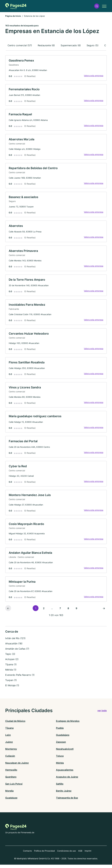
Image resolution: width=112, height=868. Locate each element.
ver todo (102, 714)
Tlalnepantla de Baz (67, 801)
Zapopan (61, 745)
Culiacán (10, 759)
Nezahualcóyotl (65, 752)
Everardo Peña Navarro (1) (20, 678)
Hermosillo (11, 773)
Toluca (60, 759)
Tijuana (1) (11, 668)
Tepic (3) (10, 657)
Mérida (60, 766)
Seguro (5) (93, 45)
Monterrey (11, 752)
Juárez (9, 745)
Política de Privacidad (44, 854)
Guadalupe (11, 801)
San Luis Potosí (14, 787)
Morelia (9, 794)
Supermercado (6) (71, 45)
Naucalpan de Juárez (17, 766)
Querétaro (11, 780)
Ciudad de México (15, 724)
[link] (56, 68)
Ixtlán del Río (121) (15, 642)
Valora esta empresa (93, 76)
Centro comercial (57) (20, 45)
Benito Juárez (64, 794)
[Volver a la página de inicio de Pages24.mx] (16, 6)
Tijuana (9, 731)
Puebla (60, 731)
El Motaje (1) (12, 689)
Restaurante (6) (46, 45)
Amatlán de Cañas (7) (17, 652)
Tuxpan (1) (11, 684)
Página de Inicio (13, 16)
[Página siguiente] (104, 612)
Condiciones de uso (66, 854)
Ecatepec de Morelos (68, 724)
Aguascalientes (65, 773)
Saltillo (60, 787)
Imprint (88, 854)
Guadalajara (63, 738)
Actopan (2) (12, 663)
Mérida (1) (11, 673)
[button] (97, 6)
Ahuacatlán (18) (14, 647)
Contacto (27, 854)
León (8, 738)
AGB (80, 854)
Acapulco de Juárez (67, 780)
